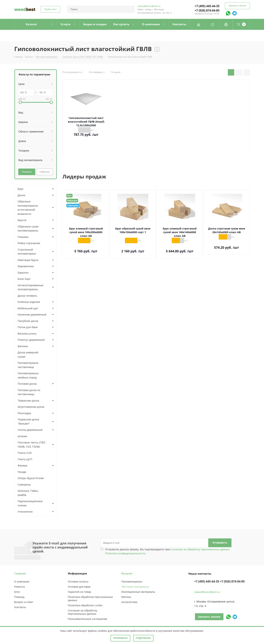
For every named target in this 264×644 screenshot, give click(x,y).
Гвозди (22, 472)
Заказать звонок (237, 5)
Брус (21, 189)
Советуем (73, 205)
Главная (20, 573)
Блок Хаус (24, 279)
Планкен (23, 237)
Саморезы (24, 484)
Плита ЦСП (25, 459)
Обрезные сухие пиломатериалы (28, 228)
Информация (77, 573)
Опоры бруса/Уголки (31, 478)
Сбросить (45, 172)
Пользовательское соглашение (88, 619)
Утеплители (25, 512)
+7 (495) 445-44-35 (207, 6)
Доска (21, 195)
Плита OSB (25, 453)
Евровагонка (26, 266)
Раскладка (24, 413)
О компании (22, 581)
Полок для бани (28, 327)
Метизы (126, 597)
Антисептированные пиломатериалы (31, 287)
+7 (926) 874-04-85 (207, 10)
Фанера (23, 465)
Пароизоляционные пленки (30, 503)
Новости (20, 587)
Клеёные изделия (29, 302)
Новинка (72, 200)
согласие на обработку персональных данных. (200, 549)
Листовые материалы (135, 587)
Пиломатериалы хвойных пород (28, 375)
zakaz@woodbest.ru (149, 6)
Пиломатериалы (132, 581)
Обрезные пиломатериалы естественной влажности (28, 208)
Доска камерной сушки (28, 354)
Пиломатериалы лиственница (28, 365)
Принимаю (120, 638)
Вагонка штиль (27, 333)
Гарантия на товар (79, 592)
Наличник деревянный (32, 314)
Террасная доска (29, 400)
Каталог (127, 573)
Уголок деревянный (30, 430)
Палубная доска (28, 321)
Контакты (20, 607)
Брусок (22, 220)
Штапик (22, 436)
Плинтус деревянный (31, 340)
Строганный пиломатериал (27, 252)
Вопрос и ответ (24, 602)
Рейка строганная (29, 243)
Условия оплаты (78, 581)
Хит (69, 196)
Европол (23, 272)
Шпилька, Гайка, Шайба (28, 493)
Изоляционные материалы (138, 592)
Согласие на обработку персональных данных (83, 612)
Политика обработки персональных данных (90, 598)
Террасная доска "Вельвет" (29, 421)
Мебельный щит (28, 308)
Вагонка (23, 346)
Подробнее (143, 638)
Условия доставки (79, 587)
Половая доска (27, 384)
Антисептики (129, 602)
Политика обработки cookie (85, 605)
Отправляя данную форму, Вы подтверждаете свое (168, 551)
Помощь (20, 597)
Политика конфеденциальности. (126, 553)
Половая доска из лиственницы (29, 392)
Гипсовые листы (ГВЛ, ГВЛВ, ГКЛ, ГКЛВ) (32, 444)
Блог (17, 592)
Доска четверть (27, 296)
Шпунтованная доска (31, 407)
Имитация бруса (28, 260)
